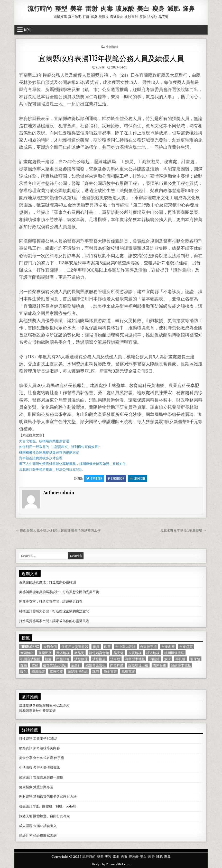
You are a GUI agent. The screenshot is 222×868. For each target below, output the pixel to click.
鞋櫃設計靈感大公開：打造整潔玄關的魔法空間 (54, 611)
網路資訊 (26, 748)
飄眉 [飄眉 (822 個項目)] (96, 671)
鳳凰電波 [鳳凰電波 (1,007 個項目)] (128, 671)
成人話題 (26, 826)
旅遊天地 (26, 816)
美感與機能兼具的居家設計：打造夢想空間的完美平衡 (59, 592)
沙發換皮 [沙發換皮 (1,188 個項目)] (99, 659)
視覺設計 (26, 806)
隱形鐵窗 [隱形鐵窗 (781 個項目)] (38, 671)
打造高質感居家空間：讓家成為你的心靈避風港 (54, 621)
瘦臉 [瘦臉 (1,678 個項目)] (24, 665)
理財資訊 (26, 797)
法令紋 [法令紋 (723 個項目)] (115, 659)
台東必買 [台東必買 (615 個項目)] (186, 647)
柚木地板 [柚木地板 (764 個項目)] (153, 653)
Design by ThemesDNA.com (111, 864)
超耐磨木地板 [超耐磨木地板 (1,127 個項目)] (181, 665)
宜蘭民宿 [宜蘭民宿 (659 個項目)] (45, 653)
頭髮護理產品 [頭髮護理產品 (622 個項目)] (78, 671)
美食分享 (26, 758)
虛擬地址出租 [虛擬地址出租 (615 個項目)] (138, 665)
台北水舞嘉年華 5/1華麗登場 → (183, 530)
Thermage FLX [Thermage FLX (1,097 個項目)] (30, 647)
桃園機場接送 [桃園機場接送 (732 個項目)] (174, 653)
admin (100, 67)
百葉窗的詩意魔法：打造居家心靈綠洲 (47, 582)
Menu (28, 30)
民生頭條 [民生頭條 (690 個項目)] (63, 659)
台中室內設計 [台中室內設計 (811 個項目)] (125, 647)
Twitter (94, 478)
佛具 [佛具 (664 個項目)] (96, 647)
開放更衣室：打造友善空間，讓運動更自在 (51, 601)
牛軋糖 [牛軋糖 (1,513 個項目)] (181, 659)
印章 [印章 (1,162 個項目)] (107, 647)
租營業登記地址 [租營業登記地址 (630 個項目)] (55, 665)
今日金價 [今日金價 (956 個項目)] (50, 647)
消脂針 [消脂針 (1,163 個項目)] (155, 659)
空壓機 (44, 705)
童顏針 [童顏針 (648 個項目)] (76, 665)
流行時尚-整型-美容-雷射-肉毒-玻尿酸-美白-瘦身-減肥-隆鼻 (111, 8)
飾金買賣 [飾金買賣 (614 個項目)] (110, 671)
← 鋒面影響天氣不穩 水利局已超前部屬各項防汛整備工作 (58, 530)
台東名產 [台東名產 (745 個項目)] (168, 647)
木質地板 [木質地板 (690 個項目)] (135, 653)
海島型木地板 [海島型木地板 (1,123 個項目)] (135, 659)
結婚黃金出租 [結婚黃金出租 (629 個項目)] (96, 665)
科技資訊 (26, 739)
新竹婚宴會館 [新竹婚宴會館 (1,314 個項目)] (99, 653)
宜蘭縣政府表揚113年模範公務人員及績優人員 (111, 58)
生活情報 (112, 47)
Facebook (116, 478)
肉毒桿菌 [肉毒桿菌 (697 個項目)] (117, 665)
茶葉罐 (51, 711)
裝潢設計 (26, 777)
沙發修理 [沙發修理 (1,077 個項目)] (81, 659)
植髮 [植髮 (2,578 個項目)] (48, 659)
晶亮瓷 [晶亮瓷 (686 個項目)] (119, 653)
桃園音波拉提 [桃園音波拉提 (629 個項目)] (30, 659)
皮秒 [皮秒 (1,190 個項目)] (35, 665)
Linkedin (137, 478)
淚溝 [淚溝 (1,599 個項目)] (168, 659)
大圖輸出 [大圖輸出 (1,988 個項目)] (27, 653)
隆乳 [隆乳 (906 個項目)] (24, 671)
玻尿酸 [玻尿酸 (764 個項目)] (195, 659)
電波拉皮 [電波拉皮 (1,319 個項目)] (56, 671)
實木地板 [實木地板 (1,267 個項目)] (63, 653)
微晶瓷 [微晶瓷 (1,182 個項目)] (79, 653)
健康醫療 (26, 787)
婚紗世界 (26, 836)
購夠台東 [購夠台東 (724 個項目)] (160, 665)
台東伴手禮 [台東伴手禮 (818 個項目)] (148, 647)
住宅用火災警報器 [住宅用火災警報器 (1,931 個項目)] (75, 647)
